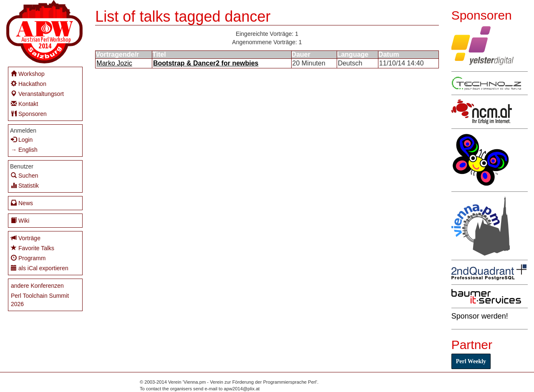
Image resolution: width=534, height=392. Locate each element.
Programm (28, 258)
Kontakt (24, 104)
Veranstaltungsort (37, 94)
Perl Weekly (471, 361)
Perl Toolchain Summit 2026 (40, 300)
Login (22, 139)
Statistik (25, 185)
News (22, 203)
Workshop (28, 74)
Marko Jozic (114, 63)
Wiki (20, 220)
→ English (24, 150)
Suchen (24, 175)
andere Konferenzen (37, 286)
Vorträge (26, 238)
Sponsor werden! (480, 316)
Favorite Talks (33, 248)
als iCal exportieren (40, 268)
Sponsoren (29, 114)
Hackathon (29, 84)
